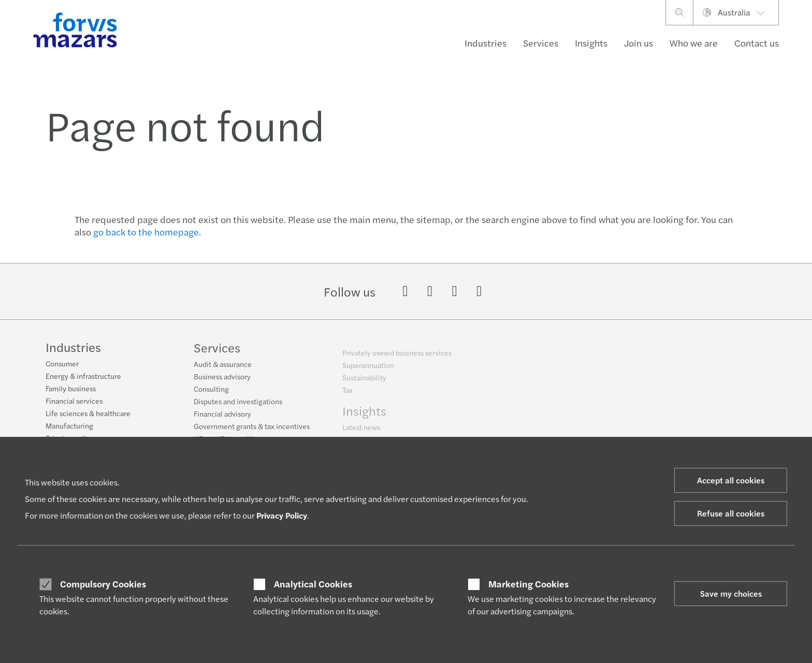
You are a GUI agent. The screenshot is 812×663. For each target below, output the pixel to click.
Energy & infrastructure (83, 382)
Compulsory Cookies (103, 584)
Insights (591, 43)
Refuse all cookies (731, 513)
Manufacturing (69, 432)
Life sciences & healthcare (88, 420)
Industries (485, 43)
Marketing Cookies (528, 584)
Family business (71, 395)
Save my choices (731, 593)
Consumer (62, 370)
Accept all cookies (731, 480)
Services (541, 43)
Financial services (74, 407)
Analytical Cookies (313, 584)
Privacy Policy (282, 515)
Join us (639, 43)
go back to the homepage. (147, 232)
